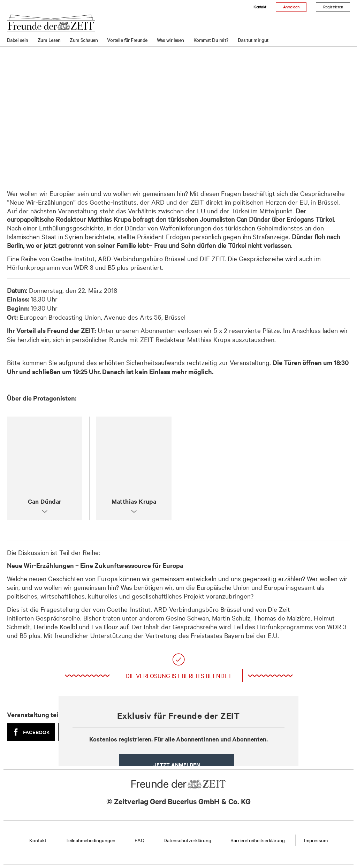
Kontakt (260, 7)
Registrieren (333, 7)
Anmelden (291, 7)
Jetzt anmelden (177, 764)
